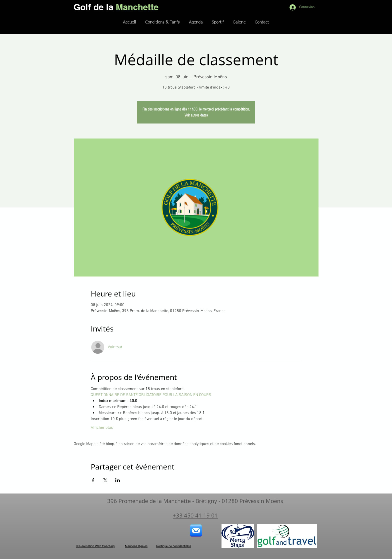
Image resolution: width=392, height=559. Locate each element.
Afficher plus (102, 428)
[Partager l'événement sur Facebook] (93, 480)
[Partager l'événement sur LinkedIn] (118, 480)
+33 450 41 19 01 (195, 515)
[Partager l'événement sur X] (105, 480)
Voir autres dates (196, 115)
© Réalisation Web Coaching (95, 546)
